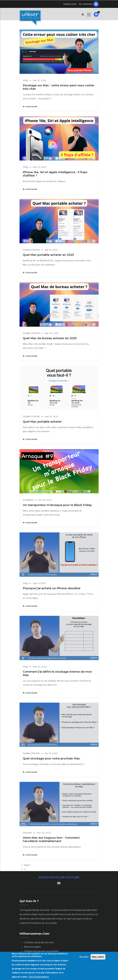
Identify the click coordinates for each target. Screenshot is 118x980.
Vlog (25, 80)
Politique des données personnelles (41, 951)
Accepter (84, 957)
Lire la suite (30, 106)
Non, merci (98, 957)
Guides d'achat (31, 250)
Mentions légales (32, 947)
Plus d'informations (39, 977)
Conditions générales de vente (39, 942)
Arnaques (28, 500)
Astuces (27, 833)
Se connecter (86, 4)
